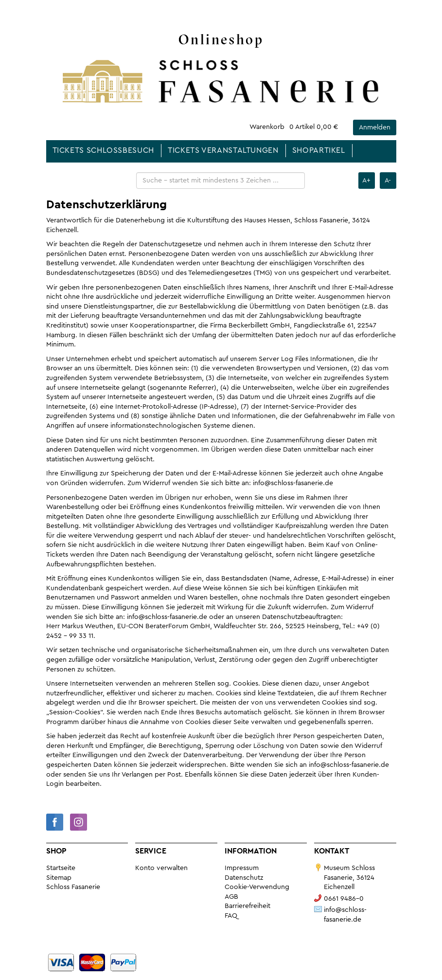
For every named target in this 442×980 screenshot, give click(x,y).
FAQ (231, 916)
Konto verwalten (161, 868)
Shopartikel (319, 150)
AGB (231, 897)
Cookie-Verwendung (257, 887)
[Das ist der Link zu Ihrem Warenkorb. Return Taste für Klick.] (294, 127)
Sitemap (59, 878)
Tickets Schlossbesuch (103, 150)
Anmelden (375, 127)
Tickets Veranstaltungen (223, 150)
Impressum (242, 868)
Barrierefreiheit (248, 906)
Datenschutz (244, 878)
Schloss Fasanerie (73, 887)
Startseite (61, 868)
